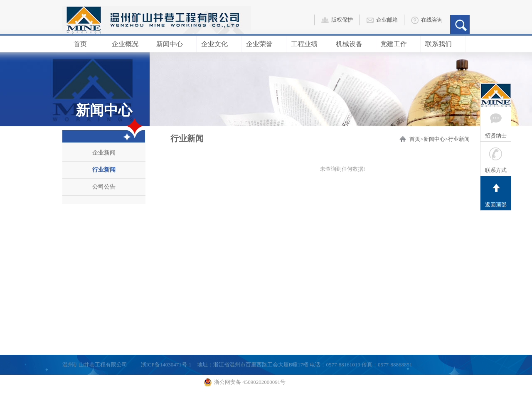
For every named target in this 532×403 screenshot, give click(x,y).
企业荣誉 (264, 44)
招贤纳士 (496, 123)
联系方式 (496, 157)
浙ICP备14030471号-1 (166, 365)
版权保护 (337, 20)
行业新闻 (104, 170)
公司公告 (104, 187)
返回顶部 (496, 192)
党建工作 (398, 44)
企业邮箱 (382, 20)
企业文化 (219, 44)
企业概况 (129, 44)
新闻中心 (174, 44)
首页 (85, 44)
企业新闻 (104, 153)
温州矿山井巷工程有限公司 (95, 365)
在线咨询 (427, 20)
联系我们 (443, 44)
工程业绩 (309, 44)
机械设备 (353, 44)
